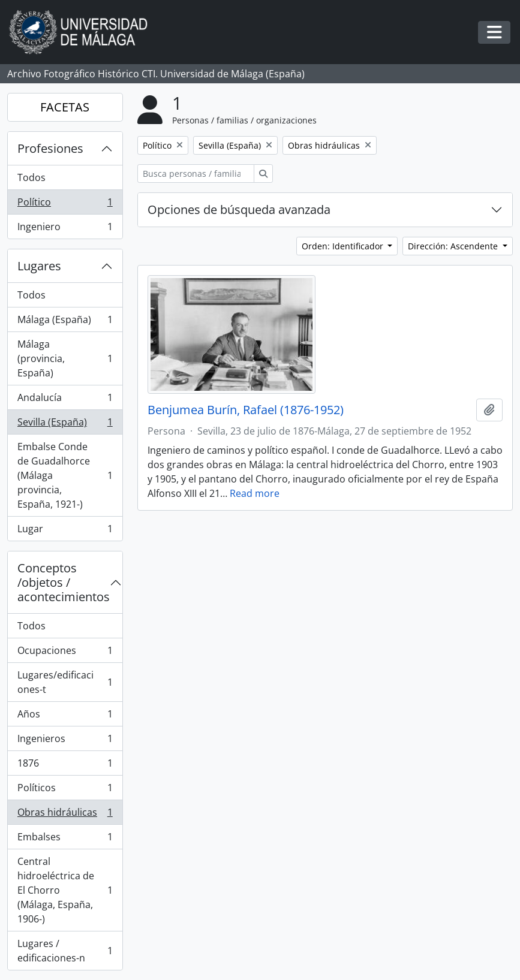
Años (65, 717)
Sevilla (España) (65, 425)
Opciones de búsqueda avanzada (239, 209)
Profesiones (50, 148)
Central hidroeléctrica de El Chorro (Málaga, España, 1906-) (65, 890)
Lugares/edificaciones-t (65, 682)
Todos (31, 177)
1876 (65, 766)
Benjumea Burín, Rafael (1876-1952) (246, 410)
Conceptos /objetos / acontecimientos (64, 582)
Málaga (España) (65, 322)
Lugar (65, 531)
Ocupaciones (65, 653)
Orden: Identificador (344, 246)
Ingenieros (65, 741)
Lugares (39, 266)
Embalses (65, 839)
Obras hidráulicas (65, 815)
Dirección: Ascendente (454, 246)
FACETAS (65, 107)
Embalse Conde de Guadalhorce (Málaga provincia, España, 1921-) (65, 475)
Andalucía (65, 400)
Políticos (65, 790)
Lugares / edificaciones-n (65, 951)
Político (65, 205)
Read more (255, 493)
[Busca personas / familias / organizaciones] (196, 174)
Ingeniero (65, 229)
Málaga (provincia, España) (65, 358)
